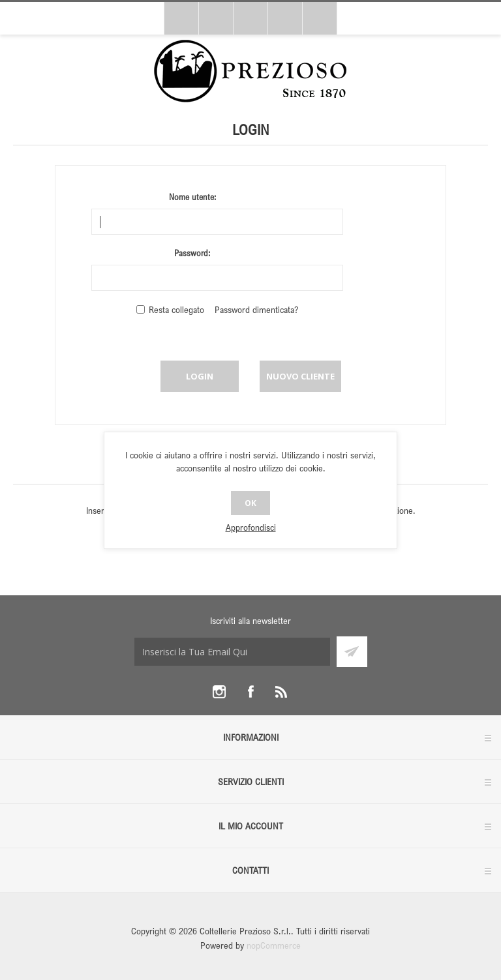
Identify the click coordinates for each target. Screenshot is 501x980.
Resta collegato (176, 309)
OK (250, 503)
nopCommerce (274, 945)
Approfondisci (251, 527)
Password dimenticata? (256, 309)
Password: (192, 253)
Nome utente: (192, 197)
